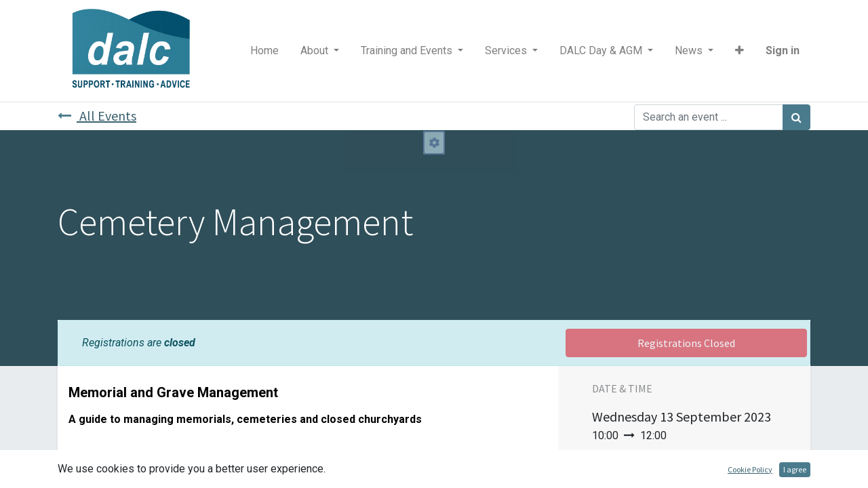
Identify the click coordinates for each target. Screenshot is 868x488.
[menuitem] (264, 51)
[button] (739, 51)
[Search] (796, 117)
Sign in (783, 50)
